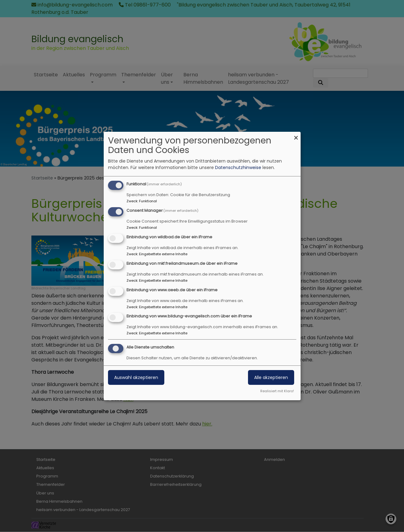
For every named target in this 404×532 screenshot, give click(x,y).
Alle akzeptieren (271, 377)
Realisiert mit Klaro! (277, 391)
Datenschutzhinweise (238, 167)
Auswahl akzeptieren (136, 377)
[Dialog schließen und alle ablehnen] (296, 136)
